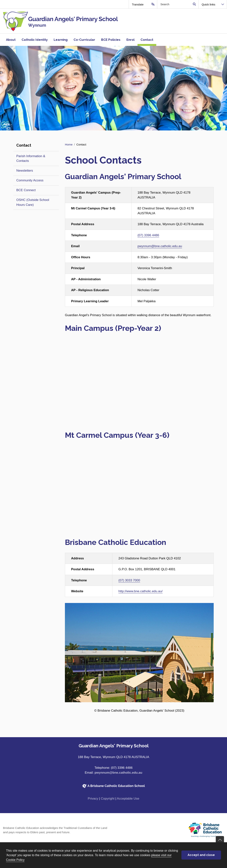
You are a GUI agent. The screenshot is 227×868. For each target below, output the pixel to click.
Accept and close (201, 855)
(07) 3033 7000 (129, 580)
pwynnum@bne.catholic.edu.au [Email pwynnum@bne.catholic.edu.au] (118, 773)
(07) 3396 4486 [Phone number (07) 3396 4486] (122, 768)
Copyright (108, 799)
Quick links (209, 4)
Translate (138, 4)
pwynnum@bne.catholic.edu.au (160, 246)
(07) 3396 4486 (148, 235)
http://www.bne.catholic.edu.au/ (140, 591)
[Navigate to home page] (57, 21)
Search (194, 4)
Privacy (93, 799)
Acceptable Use (128, 799)
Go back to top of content (220, 840)
